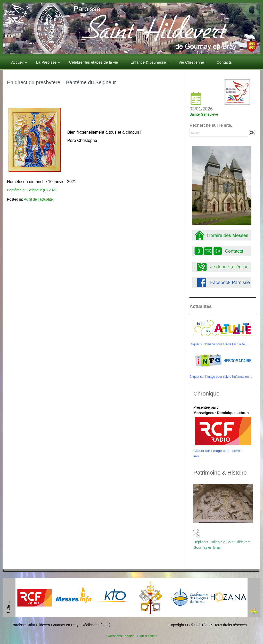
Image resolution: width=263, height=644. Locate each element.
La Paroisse (48, 62)
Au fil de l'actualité (38, 199)
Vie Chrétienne (193, 62)
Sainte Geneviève (204, 114)
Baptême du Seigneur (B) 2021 (32, 190)
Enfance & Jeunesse (150, 62)
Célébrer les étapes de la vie (95, 62)
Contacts (224, 62)
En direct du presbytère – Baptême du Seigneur (61, 82)
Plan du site (146, 636)
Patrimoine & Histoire (220, 473)
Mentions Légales (121, 636)
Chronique (207, 394)
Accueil (19, 62)
